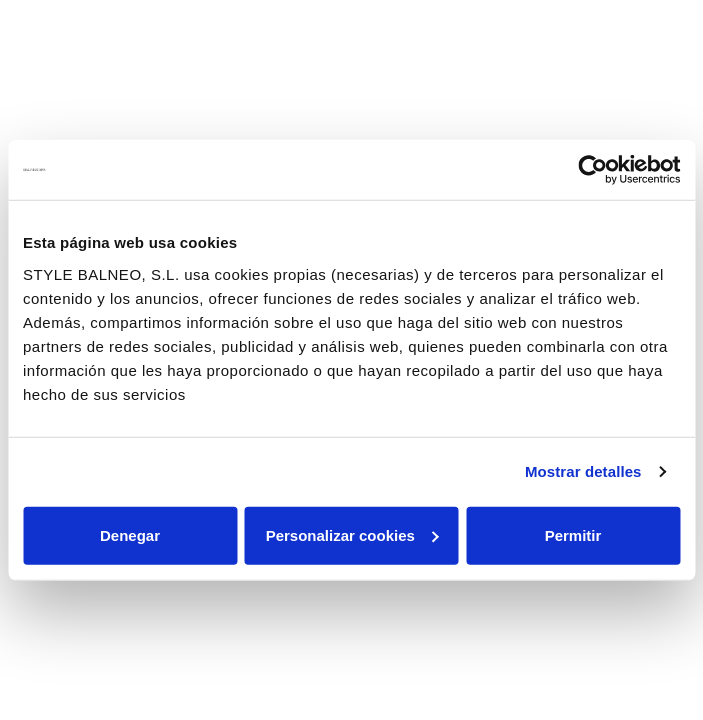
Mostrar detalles (583, 471)
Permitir (573, 534)
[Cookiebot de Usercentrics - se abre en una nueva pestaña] (592, 170)
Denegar (130, 534)
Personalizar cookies (352, 534)
